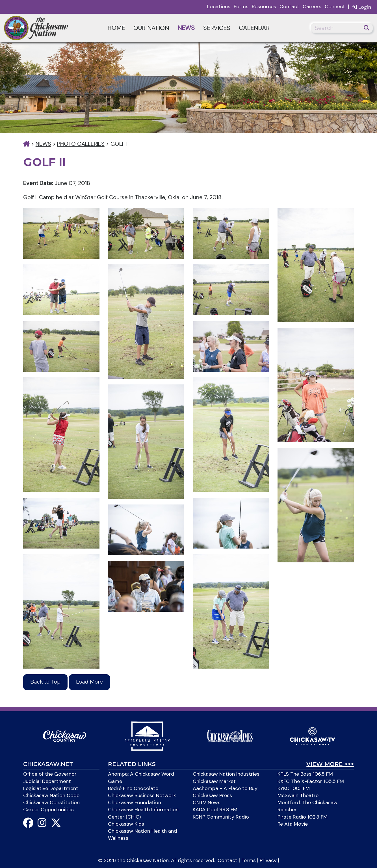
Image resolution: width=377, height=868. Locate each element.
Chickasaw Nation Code (51, 795)
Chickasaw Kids (126, 824)
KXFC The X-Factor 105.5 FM (311, 781)
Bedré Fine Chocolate (133, 788)
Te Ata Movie (293, 824)
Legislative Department (51, 788)
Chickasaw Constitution (51, 802)
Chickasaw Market (214, 781)
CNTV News (207, 802)
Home (116, 28)
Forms (241, 6)
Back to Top (45, 682)
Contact (289, 6)
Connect (335, 6)
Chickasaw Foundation (135, 802)
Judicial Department (47, 781)
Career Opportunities (48, 810)
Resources (264, 6)
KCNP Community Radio (221, 817)
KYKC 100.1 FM (294, 788)
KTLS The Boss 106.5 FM (305, 774)
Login (361, 7)
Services (217, 28)
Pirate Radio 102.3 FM (303, 817)
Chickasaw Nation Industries (226, 774)
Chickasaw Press (212, 795)
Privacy (268, 860)
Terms (249, 860)
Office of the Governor (50, 774)
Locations (219, 6)
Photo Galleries (81, 144)
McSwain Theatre (298, 795)
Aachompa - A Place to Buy (225, 788)
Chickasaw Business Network (142, 795)
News (186, 28)
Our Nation (151, 28)
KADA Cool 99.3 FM (215, 810)
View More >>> (330, 764)
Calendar (254, 28)
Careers (312, 6)
